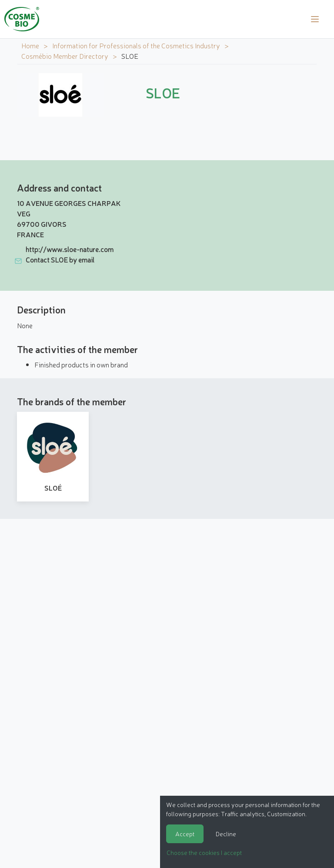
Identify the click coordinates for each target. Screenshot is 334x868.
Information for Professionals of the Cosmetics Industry (136, 45)
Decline (226, 834)
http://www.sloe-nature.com (70, 249)
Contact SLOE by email (60, 259)
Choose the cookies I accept (204, 852)
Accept (185, 834)
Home (30, 45)
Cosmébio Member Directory (65, 56)
